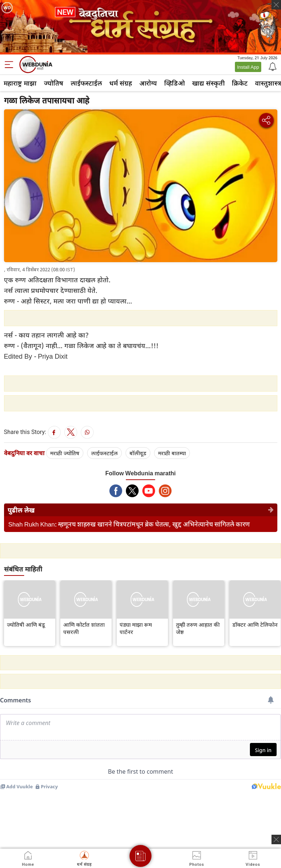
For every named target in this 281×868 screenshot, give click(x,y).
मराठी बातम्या (172, 453)
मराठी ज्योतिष (65, 453)
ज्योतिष (54, 83)
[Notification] (272, 66)
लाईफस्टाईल (86, 83)
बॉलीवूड (138, 453)
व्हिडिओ (175, 83)
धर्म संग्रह (121, 83)
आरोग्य (148, 83)
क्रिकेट (240, 83)
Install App (248, 67)
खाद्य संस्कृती (208, 83)
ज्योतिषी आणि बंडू (26, 624)
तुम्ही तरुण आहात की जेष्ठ (198, 628)
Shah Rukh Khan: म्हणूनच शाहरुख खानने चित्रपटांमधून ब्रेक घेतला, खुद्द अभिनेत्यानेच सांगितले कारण (129, 524)
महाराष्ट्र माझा (20, 83)
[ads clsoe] (276, 839)
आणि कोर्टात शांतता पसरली (84, 628)
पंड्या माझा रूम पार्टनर (136, 628)
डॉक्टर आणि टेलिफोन (255, 624)
